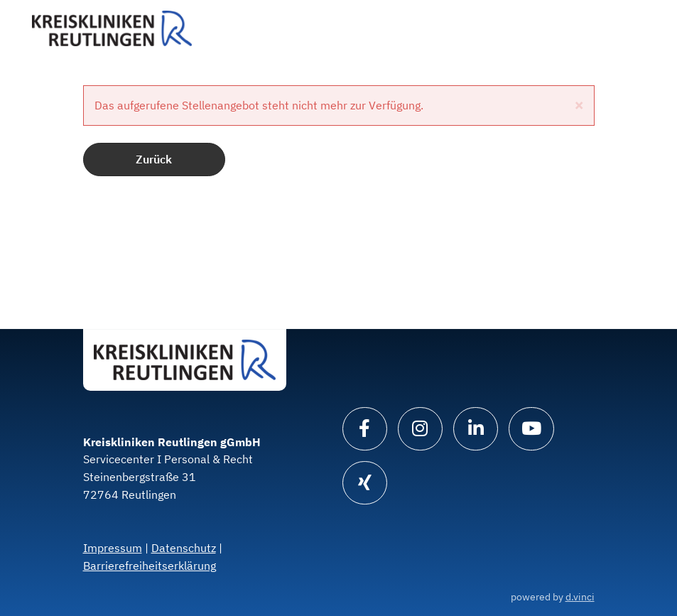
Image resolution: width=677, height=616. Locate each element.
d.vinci (580, 597)
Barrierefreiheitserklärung (150, 566)
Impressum (113, 548)
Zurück (154, 159)
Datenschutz (184, 548)
